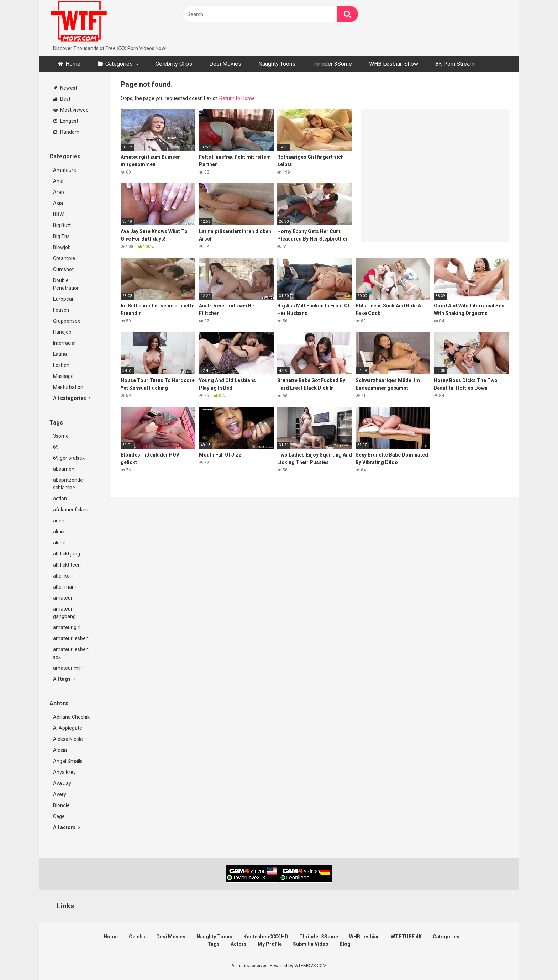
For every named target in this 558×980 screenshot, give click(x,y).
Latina (60, 354)
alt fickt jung (67, 554)
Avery (60, 794)
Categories (119, 64)
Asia (58, 203)
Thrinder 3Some (332, 64)
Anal (58, 181)
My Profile (270, 944)
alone (59, 543)
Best (62, 99)
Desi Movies (225, 64)
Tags (214, 944)
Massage (63, 376)
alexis (59, 532)
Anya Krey (64, 772)
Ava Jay (62, 783)
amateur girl (67, 627)
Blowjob (62, 247)
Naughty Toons (277, 64)
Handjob (62, 332)
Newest (65, 88)
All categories (72, 398)
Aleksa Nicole (68, 739)
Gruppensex (67, 321)
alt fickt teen (67, 565)
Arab (59, 192)
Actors (239, 944)
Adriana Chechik (71, 717)
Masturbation (68, 387)
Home (73, 64)
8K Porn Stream (455, 64)
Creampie (64, 258)
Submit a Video (311, 944)
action (60, 499)
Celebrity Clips (174, 64)
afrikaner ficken (71, 510)
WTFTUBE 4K (406, 937)
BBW (58, 214)
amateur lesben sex (71, 653)
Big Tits (61, 236)
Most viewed (71, 110)
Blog (345, 944)
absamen (64, 469)
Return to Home (237, 98)
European (64, 299)
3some (61, 436)
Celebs (137, 937)
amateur (63, 598)
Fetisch (61, 310)
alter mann (65, 587)
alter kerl (63, 576)
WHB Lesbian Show (394, 64)
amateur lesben (71, 638)
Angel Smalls (68, 761)
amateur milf (68, 668)
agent (60, 521)
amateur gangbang (64, 613)
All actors (67, 827)
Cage (59, 816)
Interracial (64, 343)
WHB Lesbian (364, 937)
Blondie (61, 805)
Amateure (65, 170)
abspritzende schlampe (68, 484)
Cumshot (63, 269)
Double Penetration (66, 284)
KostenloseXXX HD (266, 937)
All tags (64, 679)
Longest (66, 121)
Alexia (60, 750)
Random (66, 132)
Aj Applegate (68, 728)
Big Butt (62, 225)
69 (56, 447)
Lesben (61, 365)
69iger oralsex (69, 458)
